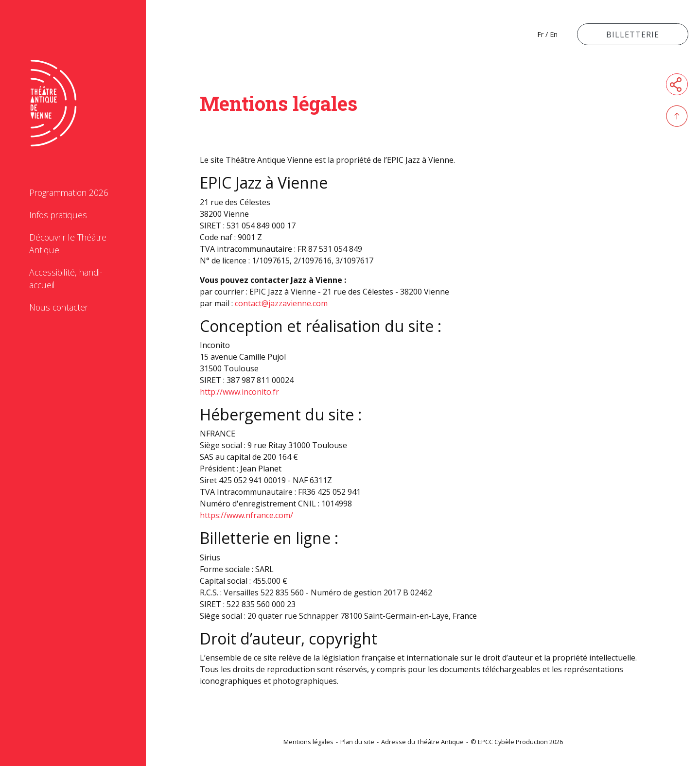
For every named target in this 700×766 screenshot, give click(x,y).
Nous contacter (59, 307)
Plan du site (357, 742)
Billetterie (633, 35)
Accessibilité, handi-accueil (66, 279)
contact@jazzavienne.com (281, 303)
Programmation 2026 (69, 192)
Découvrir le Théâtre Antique (68, 244)
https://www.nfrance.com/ (246, 515)
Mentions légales (308, 742)
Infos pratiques (58, 215)
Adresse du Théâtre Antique (422, 742)
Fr (540, 34)
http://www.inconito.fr (239, 392)
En (554, 34)
